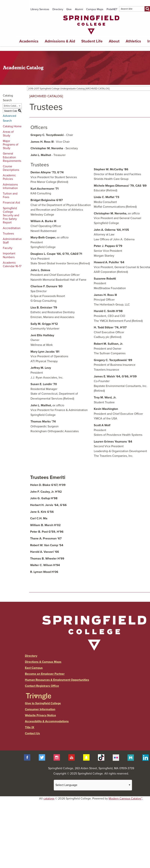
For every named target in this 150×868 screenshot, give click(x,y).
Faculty (8, 248)
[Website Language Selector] (93, 785)
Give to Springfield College (43, 703)
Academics (29, 41)
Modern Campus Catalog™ (125, 799)
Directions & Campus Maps (43, 662)
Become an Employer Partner (45, 674)
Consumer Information (40, 709)
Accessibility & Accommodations (47, 721)
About (114, 41)
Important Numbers (9, 255)
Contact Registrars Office (42, 686)
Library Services (40, 9)
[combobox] (12, 106)
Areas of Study (8, 134)
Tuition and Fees (10, 195)
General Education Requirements (12, 157)
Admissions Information (10, 186)
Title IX (30, 727)
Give (69, 9)
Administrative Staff (12, 241)
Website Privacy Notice (40, 715)
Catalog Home (12, 126)
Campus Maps (95, 9)
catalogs (49, 799)
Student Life (92, 41)
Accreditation (12, 228)
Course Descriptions (11, 168)
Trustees (8, 234)
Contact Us (32, 733)
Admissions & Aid (60, 41)
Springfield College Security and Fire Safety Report (11, 215)
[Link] (91, 35)
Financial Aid (11, 203)
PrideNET (112, 9)
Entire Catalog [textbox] (11, 106)
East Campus (34, 668)
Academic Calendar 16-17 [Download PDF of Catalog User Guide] (12, 264)
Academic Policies (9, 177)
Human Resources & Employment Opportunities (57, 680)
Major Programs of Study (11, 145)
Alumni (79, 9)
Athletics (133, 41)
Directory (58, 9)
